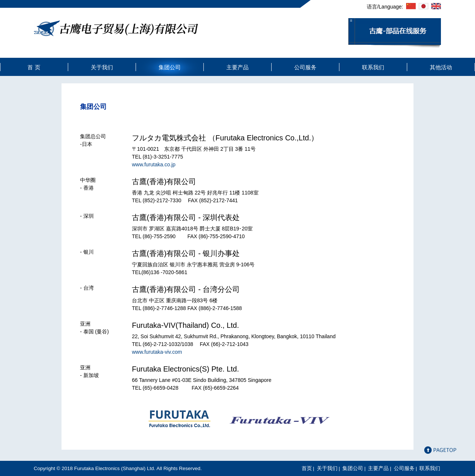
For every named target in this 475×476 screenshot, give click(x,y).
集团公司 (170, 67)
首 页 (34, 67)
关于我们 (102, 67)
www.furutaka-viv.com (157, 352)
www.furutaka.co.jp (154, 164)
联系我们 (373, 67)
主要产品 (237, 67)
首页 (307, 468)
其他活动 (441, 67)
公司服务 (305, 67)
